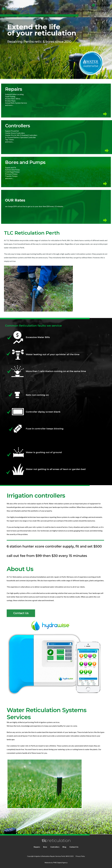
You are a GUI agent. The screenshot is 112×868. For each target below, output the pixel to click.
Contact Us (74, 847)
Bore (45, 847)
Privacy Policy (80, 856)
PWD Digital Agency (60, 863)
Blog (64, 847)
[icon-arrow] (56, 114)
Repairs (37, 847)
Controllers (55, 847)
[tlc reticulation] (16, 8)
